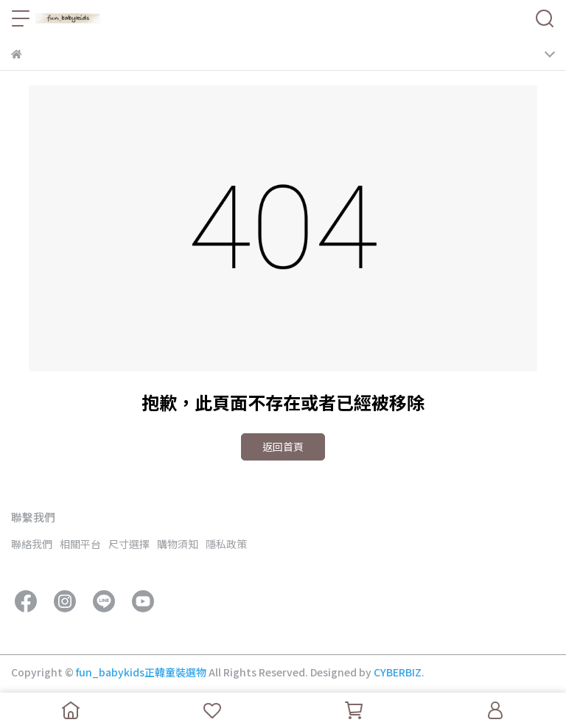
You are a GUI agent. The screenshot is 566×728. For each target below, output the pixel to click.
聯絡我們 (32, 544)
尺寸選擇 (129, 544)
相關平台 (80, 544)
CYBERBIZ (398, 672)
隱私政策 (226, 544)
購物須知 (178, 544)
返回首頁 (283, 447)
